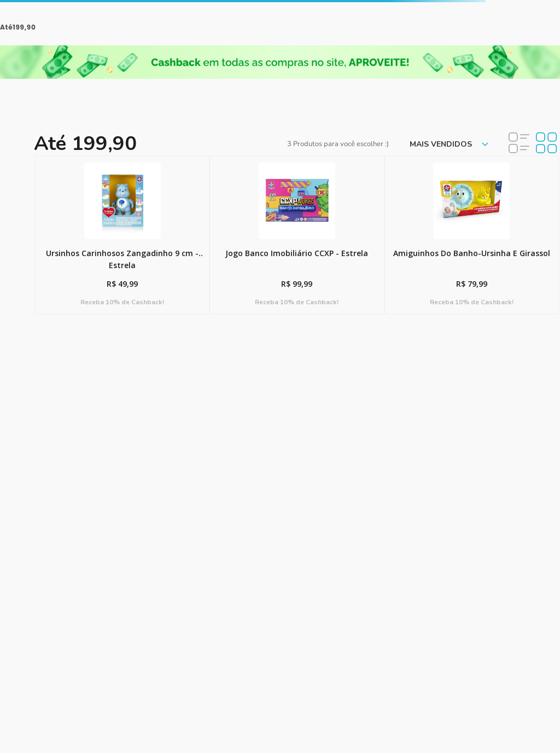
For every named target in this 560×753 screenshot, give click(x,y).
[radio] (519, 144)
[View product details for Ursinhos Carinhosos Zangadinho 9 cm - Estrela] (122, 234)
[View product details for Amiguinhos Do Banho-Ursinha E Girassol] (472, 234)
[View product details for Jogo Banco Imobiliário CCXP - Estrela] (297, 234)
